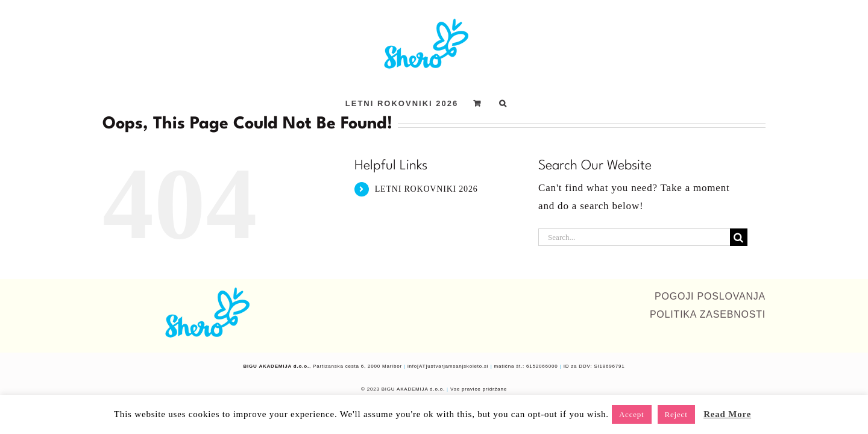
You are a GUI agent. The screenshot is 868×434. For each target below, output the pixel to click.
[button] (533, 103)
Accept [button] (632, 414)
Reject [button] (676, 414)
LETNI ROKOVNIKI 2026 (426, 189)
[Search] (739, 237)
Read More (727, 414)
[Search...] (634, 237)
